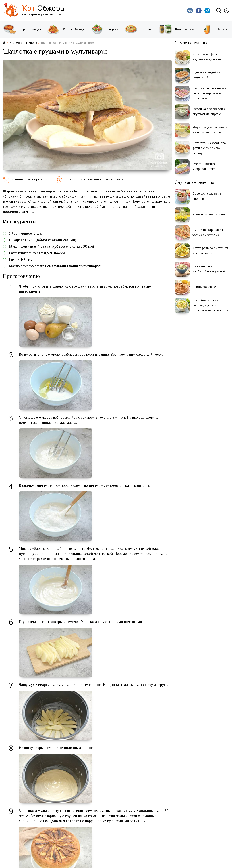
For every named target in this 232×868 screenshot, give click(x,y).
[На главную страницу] (4, 43)
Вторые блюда (66, 29)
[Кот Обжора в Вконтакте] (190, 11)
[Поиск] (219, 11)
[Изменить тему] (226, 11)
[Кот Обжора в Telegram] (207, 11)
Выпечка (139, 29)
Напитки (215, 29)
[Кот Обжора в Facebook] (199, 11)
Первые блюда (22, 29)
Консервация (177, 29)
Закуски (104, 29)
